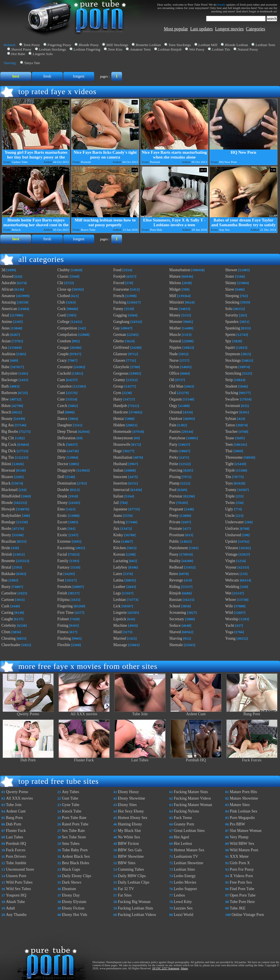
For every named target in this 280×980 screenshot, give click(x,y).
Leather (119, 587)
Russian (175, 600)
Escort (62, 522)
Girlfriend (121, 348)
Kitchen (119, 548)
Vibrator (232, 548)
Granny (119, 380)
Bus (4, 580)
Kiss (117, 541)
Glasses (119, 360)
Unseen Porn (16, 876)
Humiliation (123, 457)
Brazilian (9, 541)
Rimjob (175, 593)
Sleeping (232, 296)
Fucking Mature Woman (193, 805)
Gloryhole (121, 367)
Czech (62, 406)
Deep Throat (67, 432)
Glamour (120, 354)
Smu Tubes (71, 844)
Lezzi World (183, 915)
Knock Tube (72, 811)
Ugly (229, 509)
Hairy (118, 399)
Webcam (232, 580)
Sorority (232, 315)
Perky (174, 457)
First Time (66, 613)
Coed (62, 315)
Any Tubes (70, 792)
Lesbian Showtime (188, 863)
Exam (62, 529)
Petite (174, 464)
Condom (64, 341)
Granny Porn (184, 824)
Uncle (230, 516)
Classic (63, 276)
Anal (5, 315)
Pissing (175, 477)
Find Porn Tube (242, 889)
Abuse (184, 968)
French (119, 296)
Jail (116, 503)
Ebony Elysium (74, 902)
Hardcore (121, 412)
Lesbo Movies (185, 882)
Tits (228, 477)
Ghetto (119, 341)
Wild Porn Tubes (19, 882)
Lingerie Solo (43, 54)
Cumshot (65, 386)
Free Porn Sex (241, 882)
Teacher (231, 432)
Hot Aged (181, 837)
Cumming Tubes (131, 869)
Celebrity (9, 625)
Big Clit (8, 438)
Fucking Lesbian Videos (137, 915)
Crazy (62, 360)
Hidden (119, 425)
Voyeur (231, 567)
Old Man (176, 386)
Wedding (232, 587)
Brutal (6, 567)
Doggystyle (66, 470)
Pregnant (176, 509)
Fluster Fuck (84, 758)
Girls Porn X (240, 863)
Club (61, 302)
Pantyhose (177, 438)
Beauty (7, 419)
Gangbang (121, 322)
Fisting (63, 625)
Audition (8, 354)
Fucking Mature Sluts (191, 792)
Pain (173, 425)
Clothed (64, 296)
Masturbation (180, 270)
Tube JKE (238, 908)
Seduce (175, 625)
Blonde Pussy (89, 45)
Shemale (176, 645)
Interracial (121, 490)
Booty (6, 535)
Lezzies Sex (183, 908)
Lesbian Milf (208, 45)
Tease (230, 438)
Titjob (230, 470)
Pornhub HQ (196, 758)
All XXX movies (84, 712)
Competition (67, 328)
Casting (7, 613)
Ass (4, 348)
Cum (61, 380)
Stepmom (233, 354)
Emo (61, 509)
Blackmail (10, 490)
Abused (7, 276)
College (64, 322)
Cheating (9, 638)
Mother (175, 328)
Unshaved (233, 535)
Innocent (120, 477)
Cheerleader (11, 645)
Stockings (233, 360)
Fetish (62, 593)
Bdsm (6, 406)
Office (174, 373)
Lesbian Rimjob (170, 49)
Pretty (174, 516)
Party (173, 444)
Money (175, 315)
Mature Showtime (244, 798)
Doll (61, 477)
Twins (230, 503)
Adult (10, 908)
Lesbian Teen (265, 45)
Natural (175, 341)
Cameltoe (9, 593)
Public (174, 541)
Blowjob (8, 509)
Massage (120, 645)
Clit (60, 283)
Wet (228, 593)
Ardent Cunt (196, 712)
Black (6, 483)
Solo (229, 309)
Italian (118, 496)
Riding (175, 587)
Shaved (175, 632)
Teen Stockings (180, 45)
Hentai (118, 419)
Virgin (230, 561)
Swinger (232, 412)
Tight (229, 464)
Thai (229, 451)
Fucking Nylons (186, 811)
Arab (5, 335)
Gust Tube (70, 798)
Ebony (63, 503)
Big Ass (8, 425)
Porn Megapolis (242, 818)
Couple (63, 354)
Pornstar (176, 496)
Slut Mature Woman (246, 831)
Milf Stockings (117, 45)
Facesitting (66, 548)
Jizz (116, 529)
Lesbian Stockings (53, 49)
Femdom (64, 587)
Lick (117, 606)
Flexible (64, 645)
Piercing (176, 470)
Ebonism (69, 889)
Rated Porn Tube (75, 824)
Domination (67, 483)
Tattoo (230, 425)
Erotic (62, 516)
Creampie (65, 367)
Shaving (176, 638)
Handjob (120, 406)
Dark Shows (72, 882)
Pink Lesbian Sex (243, 811)
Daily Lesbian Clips (134, 882)
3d (3, 270)
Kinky (118, 535)
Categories (256, 29)
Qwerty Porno (28, 712)
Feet (61, 580)
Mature (175, 276)
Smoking (232, 302)
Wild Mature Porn (244, 850)
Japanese (120, 509)
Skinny (231, 283)
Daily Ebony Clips (76, 876)
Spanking (233, 328)
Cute (61, 399)
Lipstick (120, 619)
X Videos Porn (241, 876)
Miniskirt (177, 302)
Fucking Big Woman (134, 902)
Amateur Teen (140, 49)
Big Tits (8, 457)
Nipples (175, 348)
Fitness (63, 632)
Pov (172, 503)
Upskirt (231, 541)
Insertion (120, 483)
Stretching (233, 373)
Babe (5, 367)
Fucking (120, 302)
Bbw (5, 399)
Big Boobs (10, 432)
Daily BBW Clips (132, 876)
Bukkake (8, 574)
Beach (6, 412)
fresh (47, 76)
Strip (229, 380)
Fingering (65, 606)
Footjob (119, 276)
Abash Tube (15, 902)
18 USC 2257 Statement (166, 968)
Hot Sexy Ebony (131, 811)
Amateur (8, 296)
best (16, 76)
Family (63, 561)
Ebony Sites (127, 805)
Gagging (120, 315)
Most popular (176, 29)
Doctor (63, 464)
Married (120, 638)
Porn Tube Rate (74, 818)
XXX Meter (239, 856)
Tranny (231, 490)
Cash (5, 606)
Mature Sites (240, 805)
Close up (64, 289)
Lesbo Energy (185, 876)
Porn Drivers (16, 856)
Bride (6, 548)
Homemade (122, 432)
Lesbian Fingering (87, 49)
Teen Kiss (115, 49)
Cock (62, 309)
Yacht (230, 625)
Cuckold (64, 373)
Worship (232, 619)
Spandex (232, 322)
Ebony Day (71, 895)
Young (230, 638)
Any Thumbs (16, 915)
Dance (62, 419)
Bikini (6, 464)
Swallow (232, 399)
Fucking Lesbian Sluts (135, 908)
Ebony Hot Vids (74, 915)
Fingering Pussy (59, 45)
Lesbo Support (185, 889)
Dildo (62, 451)
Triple (230, 496)
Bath (5, 386)
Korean (119, 554)
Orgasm (175, 399)
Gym (117, 393)
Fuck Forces (252, 758)
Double (63, 490)
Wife (229, 606)
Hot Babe (18, 54)
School (175, 606)
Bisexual (8, 470)
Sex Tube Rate (73, 831)
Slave (230, 289)
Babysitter (10, 373)
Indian (118, 470)
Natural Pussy (248, 49)
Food (117, 270)
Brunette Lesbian (148, 45)
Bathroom (9, 393)
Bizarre (7, 477)
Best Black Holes (75, 863)
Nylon (174, 367)
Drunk (62, 496)
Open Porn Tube (243, 895)
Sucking (232, 393)
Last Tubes (140, 758)
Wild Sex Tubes (18, 889)
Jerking (119, 522)
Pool (173, 490)
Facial (62, 554)
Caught (7, 619)
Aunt (5, 360)
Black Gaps (71, 869)
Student (231, 386)
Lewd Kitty (183, 902)
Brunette (8, 561)
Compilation (67, 335)
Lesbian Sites (184, 869)
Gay (117, 328)
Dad (61, 412)
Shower (231, 270)
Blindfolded (11, 496)
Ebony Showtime (131, 798)
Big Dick (9, 451)
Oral (173, 393)
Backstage (10, 380)
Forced (119, 283)
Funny (118, 309)
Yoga (229, 632)
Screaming (178, 613)
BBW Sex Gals (130, 850)
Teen (229, 444)
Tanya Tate (32, 63)
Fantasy (64, 567)
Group (118, 386)
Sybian (231, 419)
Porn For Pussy (242, 869)
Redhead (176, 567)
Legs (117, 593)
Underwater (234, 522)
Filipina (64, 600)
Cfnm (6, 632)
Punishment (179, 548)
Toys (229, 483)
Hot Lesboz (183, 844)
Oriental (176, 412)
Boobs (6, 529)
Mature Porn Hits (243, 792)
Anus (6, 328)
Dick (61, 444)
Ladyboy (120, 567)
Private (175, 522)
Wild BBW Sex (242, 844)
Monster (176, 322)
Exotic (63, 535)
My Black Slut (129, 831)
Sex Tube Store (74, 837)
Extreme (64, 541)
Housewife (122, 444)
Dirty (62, 457)
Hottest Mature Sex (189, 850)
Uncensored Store (20, 869)
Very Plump (239, 837)
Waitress (232, 574)
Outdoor (176, 419)
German (120, 335)
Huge (118, 451)
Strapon (231, 367)
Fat (60, 574)
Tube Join (140, 712)
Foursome (121, 289)
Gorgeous (121, 373)
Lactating (121, 561)
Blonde (7, 503)
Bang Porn (252, 712)
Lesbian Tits (221, 49)
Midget (175, 289)
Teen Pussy (32, 45)
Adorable (9, 283)
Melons (175, 283)
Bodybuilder (11, 516)
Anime (7, 322)
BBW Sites (127, 863)
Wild (229, 613)
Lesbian (119, 600)
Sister (230, 276)
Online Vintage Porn (248, 915)
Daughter (65, 425)
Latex (118, 574)
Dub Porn (28, 758)
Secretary (177, 619)
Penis (173, 451)
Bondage (8, 522)
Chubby (64, 270)
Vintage (231, 554)
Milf (173, 296)
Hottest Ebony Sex (133, 818)
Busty (6, 587)
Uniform (232, 529)
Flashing (64, 638)
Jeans (118, 516)
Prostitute (177, 535)
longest (79, 76)
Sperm (230, 335)
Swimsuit (233, 406)
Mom (173, 309)
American (9, 309)
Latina (118, 580)
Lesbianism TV (186, 856)
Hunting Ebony (130, 824)
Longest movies (229, 29)
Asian (6, 341)
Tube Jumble (16, 863)
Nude (173, 354)
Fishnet (63, 619)
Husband (120, 464)
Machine (120, 625)
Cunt (61, 393)
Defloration (66, 438)
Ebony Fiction (73, 908)
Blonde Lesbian (236, 45)
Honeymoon (123, 438)
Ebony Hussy (128, 792)
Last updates (202, 29)
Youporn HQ (16, 895)
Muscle (175, 335)
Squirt (230, 348)
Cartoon (8, 600)
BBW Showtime (131, 856)
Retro (174, 574)
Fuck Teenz (183, 818)
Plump (174, 483)
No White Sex (129, 837)
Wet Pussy (197, 49)
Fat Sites (125, 895)
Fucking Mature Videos (192, 798)
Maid (118, 632)
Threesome (234, 457)
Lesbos (179, 895)
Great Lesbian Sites (189, 831)
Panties (175, 432)
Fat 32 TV (126, 889)
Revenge (176, 580)
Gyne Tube (71, 805)
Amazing (9, 302)
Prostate (176, 529)
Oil (172, 380)
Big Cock (9, 444)
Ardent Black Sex (76, 856)
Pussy (174, 554)
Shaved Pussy (21, 49)
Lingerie (120, 613)
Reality (175, 561)
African (7, 289)
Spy (228, 341)
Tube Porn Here (242, 902)
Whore (231, 600)
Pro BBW (237, 824)
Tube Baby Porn (75, 850)
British (7, 554)
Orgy (173, 406)
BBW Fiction (128, 844)
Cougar (63, 348)
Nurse (174, 360)
